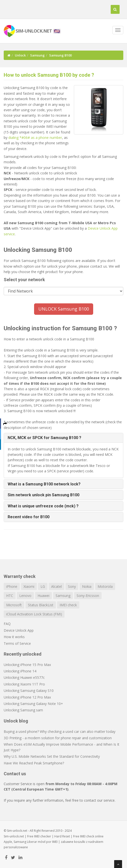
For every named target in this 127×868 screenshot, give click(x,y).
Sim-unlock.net (14, 836)
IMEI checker (43, 836)
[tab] (63, 438)
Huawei (43, 596)
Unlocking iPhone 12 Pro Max (27, 697)
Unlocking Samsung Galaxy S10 (29, 691)
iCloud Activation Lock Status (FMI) (34, 614)
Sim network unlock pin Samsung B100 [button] (43, 495)
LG (43, 586)
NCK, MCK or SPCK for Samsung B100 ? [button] (44, 438)
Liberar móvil (36, 842)
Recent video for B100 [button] (29, 517)
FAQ (7, 624)
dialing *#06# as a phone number (35, 138)
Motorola (105, 586)
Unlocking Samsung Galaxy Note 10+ (33, 704)
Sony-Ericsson (88, 596)
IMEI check (68, 605)
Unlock (20, 55)
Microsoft (14, 605)
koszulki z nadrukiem (89, 842)
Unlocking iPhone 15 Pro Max (27, 665)
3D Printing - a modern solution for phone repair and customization (58, 738)
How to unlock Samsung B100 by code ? (49, 75)
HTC (10, 596)
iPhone (12, 586)
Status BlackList (41, 605)
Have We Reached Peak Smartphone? (34, 763)
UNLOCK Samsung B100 (64, 309)
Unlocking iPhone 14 (20, 671)
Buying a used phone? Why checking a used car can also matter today (60, 731)
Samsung (37, 55)
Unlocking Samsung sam (23, 710)
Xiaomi (29, 586)
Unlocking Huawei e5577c (24, 677)
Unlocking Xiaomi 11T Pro (24, 684)
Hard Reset (62, 836)
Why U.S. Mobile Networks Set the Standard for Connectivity (52, 756)
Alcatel (56, 586)
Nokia (87, 586)
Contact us (15, 774)
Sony (72, 586)
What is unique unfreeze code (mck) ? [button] (43, 506)
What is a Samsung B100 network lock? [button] (44, 484)
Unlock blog (16, 721)
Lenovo (25, 596)
